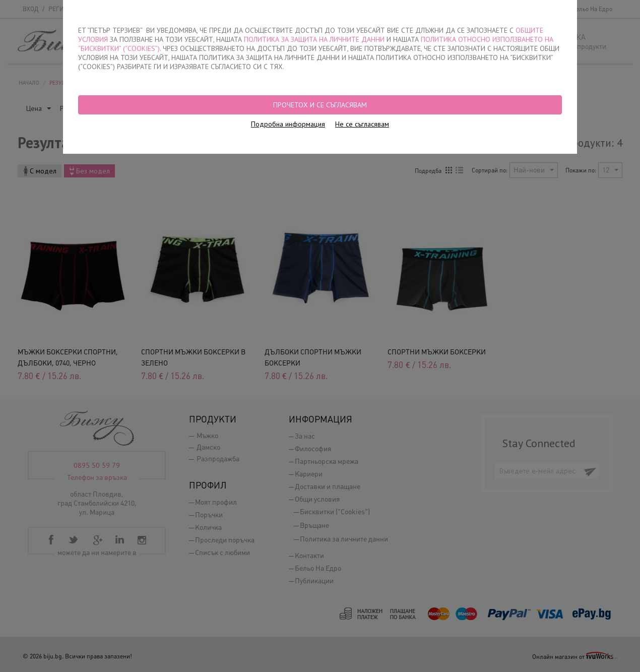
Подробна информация (288, 124)
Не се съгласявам (362, 124)
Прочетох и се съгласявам (320, 105)
